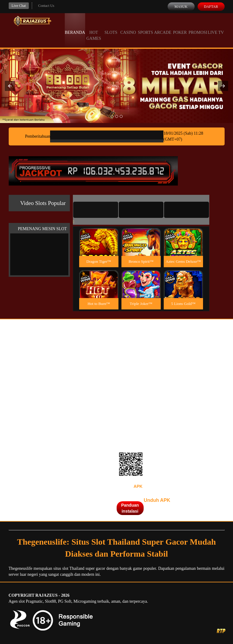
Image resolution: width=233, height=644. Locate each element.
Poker (180, 27)
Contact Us (46, 6)
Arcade (163, 27)
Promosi (198, 27)
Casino (128, 27)
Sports (146, 27)
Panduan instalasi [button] (130, 508)
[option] (112, 116)
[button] (10, 86)
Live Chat (19, 6)
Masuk (181, 7)
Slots (111, 27)
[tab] (96, 210)
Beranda (75, 27)
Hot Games (94, 30)
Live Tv (216, 27)
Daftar (211, 7)
